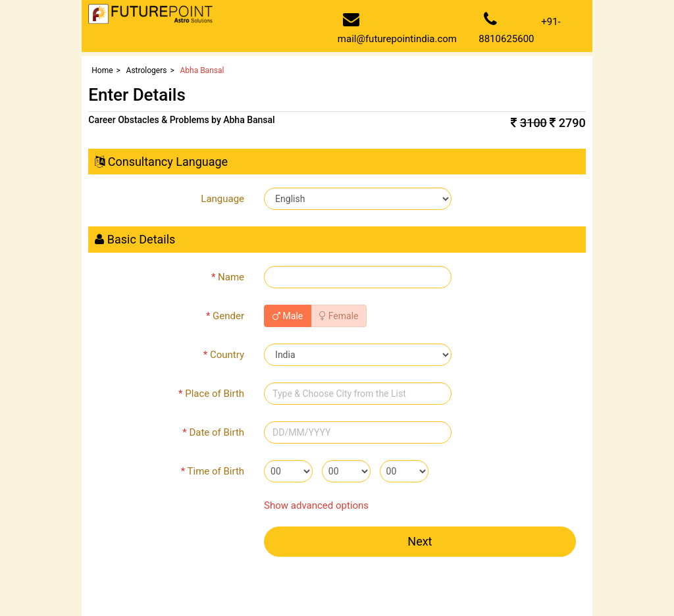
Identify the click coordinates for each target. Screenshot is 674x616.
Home (102, 70)
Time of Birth (213, 471)
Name (228, 277)
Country (224, 355)
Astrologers (147, 70)
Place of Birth (211, 394)
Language (222, 199)
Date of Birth (213, 432)
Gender (225, 316)
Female (339, 316)
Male (288, 316)
